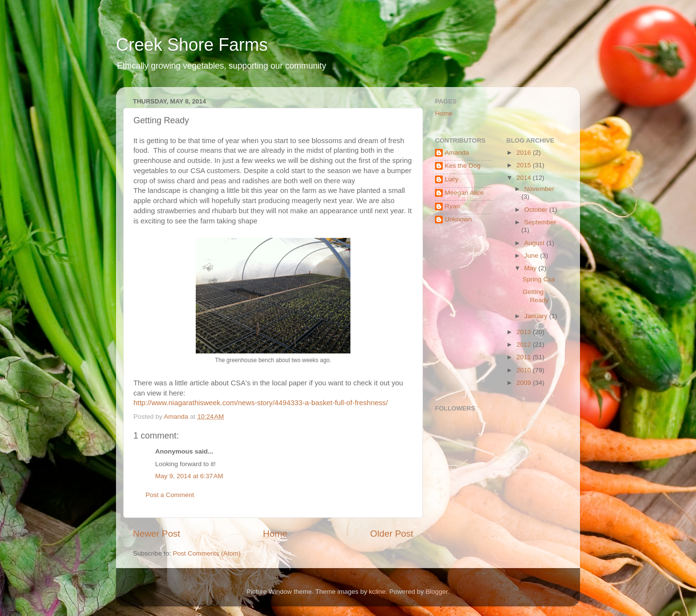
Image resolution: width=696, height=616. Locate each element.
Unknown (458, 219)
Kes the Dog (463, 166)
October (537, 210)
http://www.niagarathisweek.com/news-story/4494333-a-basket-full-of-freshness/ (261, 403)
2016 (524, 153)
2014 (524, 178)
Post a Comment (170, 495)
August (536, 243)
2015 (524, 165)
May (531, 268)
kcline (377, 592)
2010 (524, 370)
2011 (524, 357)
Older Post (392, 534)
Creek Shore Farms (192, 45)
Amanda (457, 153)
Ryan (452, 206)
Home (275, 534)
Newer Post (157, 534)
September (540, 222)
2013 (524, 332)
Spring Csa (539, 279)
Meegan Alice (464, 193)
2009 (524, 383)
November (539, 189)
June (532, 256)
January (537, 316)
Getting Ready (536, 296)
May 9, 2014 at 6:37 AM (189, 476)
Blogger (436, 592)
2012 (524, 345)
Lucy (452, 179)
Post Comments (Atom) (207, 553)
